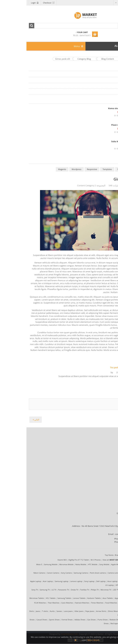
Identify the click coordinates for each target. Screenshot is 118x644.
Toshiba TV (58, 590)
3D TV (96, 594)
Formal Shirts (99, 611)
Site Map (109, 455)
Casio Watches (41, 603)
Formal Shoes (41, 620)
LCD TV (97, 590)
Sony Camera (40, 573)
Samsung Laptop (35, 581)
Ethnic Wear (87, 611)
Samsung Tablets (38, 598)
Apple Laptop (9, 581)
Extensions (108, 169)
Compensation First (104, 473)
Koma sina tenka (90, 108)
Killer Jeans (53, 611)
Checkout (21, 3)
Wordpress (50, 169)
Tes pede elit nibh (92, 367)
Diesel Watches (99, 603)
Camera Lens (87, 573)
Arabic (108, 3)
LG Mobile (101, 564)
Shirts (5, 611)
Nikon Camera (13, 573)
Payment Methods (105, 502)
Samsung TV (18, 590)
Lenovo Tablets (53, 598)
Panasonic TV (37, 590)
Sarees (33, 611)
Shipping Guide (106, 506)
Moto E (13, 564)
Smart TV (104, 594)
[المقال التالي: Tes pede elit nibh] (9, 420)
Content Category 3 (107, 86)
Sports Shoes (28, 620)
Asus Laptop (86, 581)
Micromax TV (79, 590)
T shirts (18, 611)
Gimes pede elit (101, 179)
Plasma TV (106, 590)
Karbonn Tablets (68, 598)
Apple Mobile (90, 564)
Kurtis (26, 611)
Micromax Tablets (10, 598)
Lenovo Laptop (50, 581)
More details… (63, 640)
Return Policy (107, 480)
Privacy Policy (107, 451)
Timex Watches (71, 603)
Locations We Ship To (103, 509)
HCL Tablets (24, 598)
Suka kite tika (92, 141)
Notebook (104, 585)
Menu (52, 46)
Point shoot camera (71, 573)
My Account (108, 476)
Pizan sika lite (92, 125)
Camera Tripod (100, 573)
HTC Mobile (66, 564)
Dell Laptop (74, 581)
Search (5, 26)
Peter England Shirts (99, 615)
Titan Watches (27, 603)
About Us (109, 439)
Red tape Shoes (90, 623)
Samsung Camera (54, 573)
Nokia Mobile (54, 564)
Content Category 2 (107, 80)
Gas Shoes (65, 620)
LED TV (89, 590)
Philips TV (68, 590)
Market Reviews (106, 443)
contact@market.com (99, 534)
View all (79, 560)
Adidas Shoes (53, 620)
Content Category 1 (107, 74)
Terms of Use (107, 447)
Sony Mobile (78, 564)
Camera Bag (103, 577)
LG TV (28, 590)
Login (7, 3)
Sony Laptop (63, 581)
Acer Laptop (21, 581)
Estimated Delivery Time (102, 513)
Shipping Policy (106, 469)
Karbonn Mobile (101, 568)
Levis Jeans (42, 611)
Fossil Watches (85, 603)
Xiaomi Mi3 (36, 560)
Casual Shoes (15, 620)
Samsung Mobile (24, 564)
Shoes (6, 620)
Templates (81, 169)
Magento (36, 169)
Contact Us (108, 484)
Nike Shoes (103, 623)
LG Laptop (83, 585)
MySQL (94, 169)
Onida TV (48, 590)
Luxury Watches (101, 607)
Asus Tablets (81, 598)
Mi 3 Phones (69, 560)
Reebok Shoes (89, 620)
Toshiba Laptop (99, 581)
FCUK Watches (14, 603)
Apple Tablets (94, 598)
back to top (109, 413)
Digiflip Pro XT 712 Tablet (52, 560)
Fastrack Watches (56, 603)
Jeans (11, 611)
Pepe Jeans (63, 611)
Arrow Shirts (75, 611)
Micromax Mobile (40, 564)
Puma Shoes (76, 620)
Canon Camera (27, 573)
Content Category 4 (107, 91)
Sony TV (8, 590)
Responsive (65, 169)
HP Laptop (93, 585)
